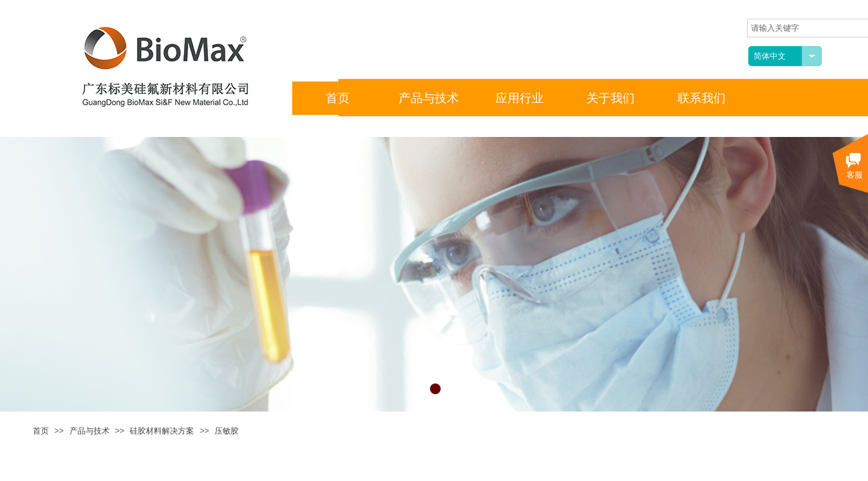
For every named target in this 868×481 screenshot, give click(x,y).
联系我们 (701, 98)
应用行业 (520, 98)
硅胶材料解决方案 (162, 431)
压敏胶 (227, 431)
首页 (41, 431)
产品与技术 (90, 431)
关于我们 (611, 98)
